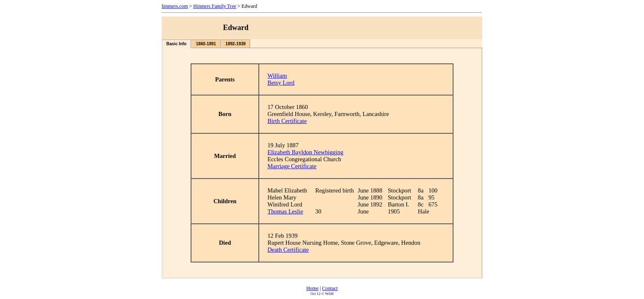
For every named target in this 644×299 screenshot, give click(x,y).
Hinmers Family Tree (215, 6)
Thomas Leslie (285, 211)
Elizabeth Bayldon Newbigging (305, 152)
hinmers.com (175, 6)
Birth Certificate (287, 121)
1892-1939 (236, 44)
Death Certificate (288, 250)
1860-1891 (206, 44)
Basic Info (176, 44)
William (277, 76)
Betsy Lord (281, 83)
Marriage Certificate (292, 166)
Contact (330, 288)
